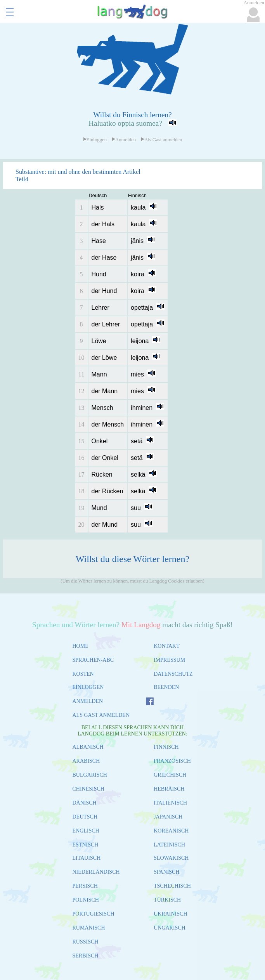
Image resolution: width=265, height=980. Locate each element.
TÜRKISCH (167, 900)
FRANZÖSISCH (172, 761)
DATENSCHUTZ (173, 674)
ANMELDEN (88, 701)
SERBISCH (86, 956)
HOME (81, 646)
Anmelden (124, 140)
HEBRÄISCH (169, 789)
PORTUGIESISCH (94, 914)
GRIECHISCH (170, 775)
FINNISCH (166, 747)
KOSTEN (83, 674)
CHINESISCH (88, 789)
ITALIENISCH (170, 803)
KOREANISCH (171, 831)
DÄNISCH (85, 803)
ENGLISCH (86, 831)
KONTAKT (167, 646)
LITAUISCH (87, 858)
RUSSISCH (86, 942)
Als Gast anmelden (161, 140)
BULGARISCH (90, 775)
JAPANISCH (168, 817)
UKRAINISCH (170, 914)
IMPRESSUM (169, 660)
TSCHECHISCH (172, 886)
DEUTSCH (85, 817)
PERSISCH (85, 886)
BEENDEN (166, 687)
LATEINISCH (169, 845)
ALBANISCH (88, 747)
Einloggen (95, 140)
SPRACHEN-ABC (93, 660)
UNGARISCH (170, 928)
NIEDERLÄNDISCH (96, 872)
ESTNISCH (86, 845)
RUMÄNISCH (89, 928)
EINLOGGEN (88, 687)
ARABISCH (86, 761)
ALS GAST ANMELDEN (101, 715)
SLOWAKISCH (171, 858)
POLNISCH (86, 900)
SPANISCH (166, 872)
